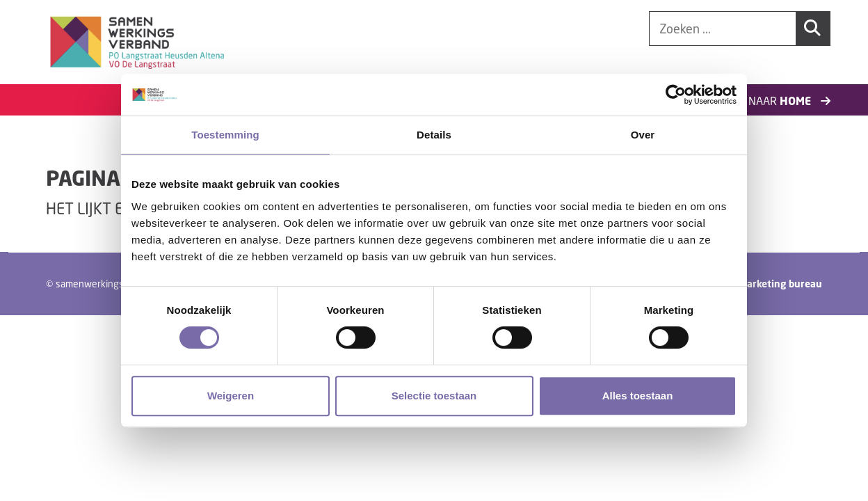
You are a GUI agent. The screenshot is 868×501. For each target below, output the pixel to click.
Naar (789, 101)
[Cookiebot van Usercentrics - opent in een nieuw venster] (676, 95)
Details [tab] (434, 135)
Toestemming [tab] (225, 135)
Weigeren (231, 396)
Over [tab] (643, 135)
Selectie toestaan (434, 396)
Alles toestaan (638, 396)
